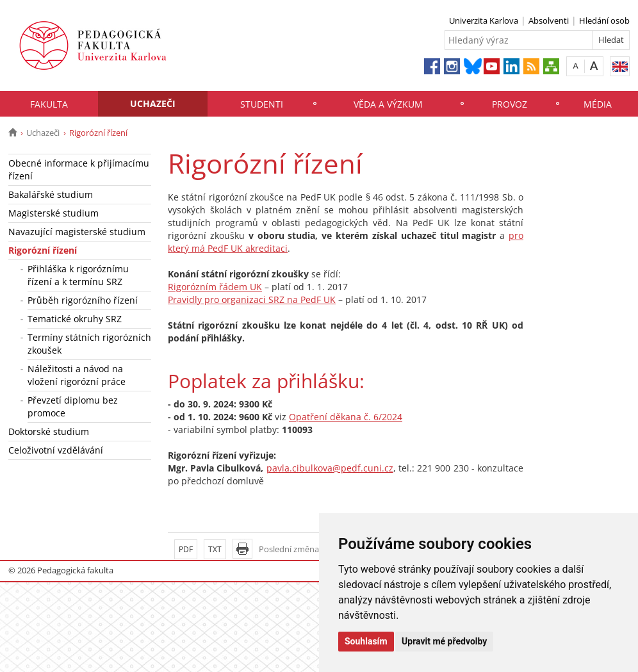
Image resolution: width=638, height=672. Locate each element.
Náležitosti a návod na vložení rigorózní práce (77, 375)
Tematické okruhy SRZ (75, 319)
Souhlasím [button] (366, 641)
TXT (215, 549)
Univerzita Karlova (484, 20)
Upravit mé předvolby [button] (444, 641)
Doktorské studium (49, 431)
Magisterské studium (53, 213)
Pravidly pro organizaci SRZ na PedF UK (252, 299)
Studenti (262, 104)
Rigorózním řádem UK (215, 287)
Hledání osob (604, 20)
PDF (186, 549)
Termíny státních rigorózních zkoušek (89, 344)
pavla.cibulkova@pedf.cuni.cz (330, 468)
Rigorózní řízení (43, 250)
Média (598, 104)
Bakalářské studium (51, 194)
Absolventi (549, 20)
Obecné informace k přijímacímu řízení (79, 169)
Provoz (510, 104)
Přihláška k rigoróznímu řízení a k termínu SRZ (78, 275)
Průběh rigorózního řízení (83, 300)
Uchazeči (153, 103)
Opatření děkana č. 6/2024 (346, 417)
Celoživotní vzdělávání (56, 450)
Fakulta (49, 104)
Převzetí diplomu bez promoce (73, 406)
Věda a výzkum (388, 104)
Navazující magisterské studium (77, 232)
